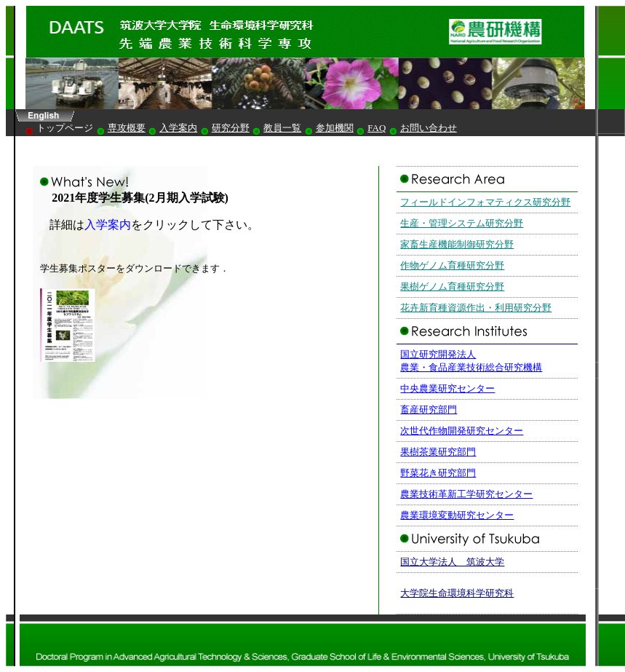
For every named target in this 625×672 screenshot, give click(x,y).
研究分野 (231, 128)
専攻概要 (127, 128)
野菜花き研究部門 (438, 473)
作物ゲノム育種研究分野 (452, 265)
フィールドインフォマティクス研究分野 (485, 202)
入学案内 (178, 128)
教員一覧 (282, 128)
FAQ (377, 128)
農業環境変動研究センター (457, 515)
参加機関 (335, 128)
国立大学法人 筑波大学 (452, 562)
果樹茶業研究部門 (438, 452)
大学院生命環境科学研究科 (457, 593)
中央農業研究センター (447, 388)
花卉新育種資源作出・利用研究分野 (476, 308)
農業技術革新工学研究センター (466, 494)
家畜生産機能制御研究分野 (457, 244)
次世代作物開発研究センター (462, 431)
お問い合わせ (429, 128)
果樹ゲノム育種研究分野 (452, 286)
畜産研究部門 (429, 410)
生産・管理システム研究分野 (462, 223)
